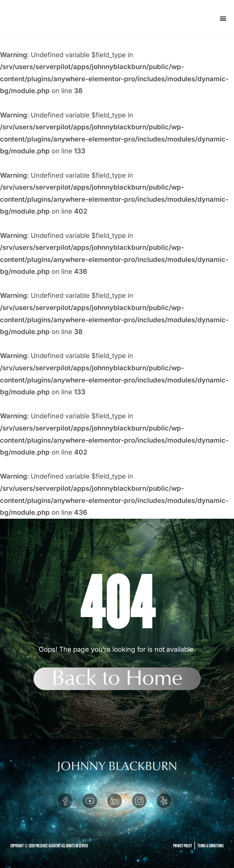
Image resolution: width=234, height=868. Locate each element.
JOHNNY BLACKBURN (117, 766)
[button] (223, 18)
